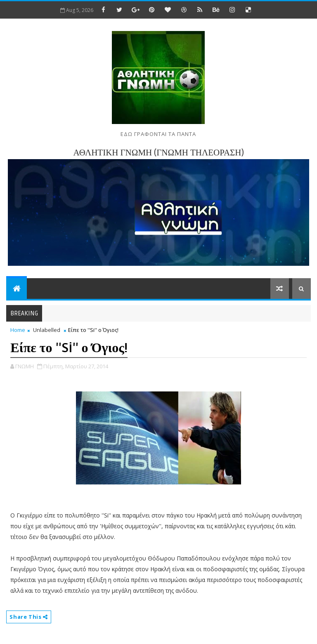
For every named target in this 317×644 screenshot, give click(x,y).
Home (18, 330)
